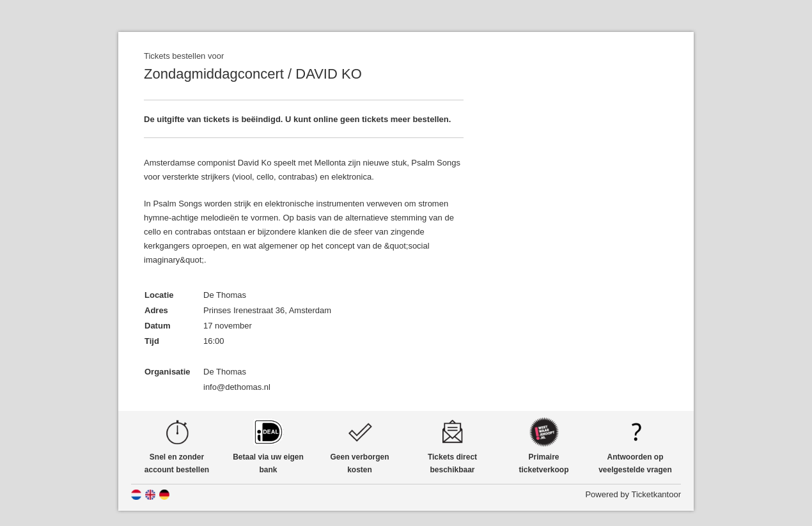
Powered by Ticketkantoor (633, 494)
